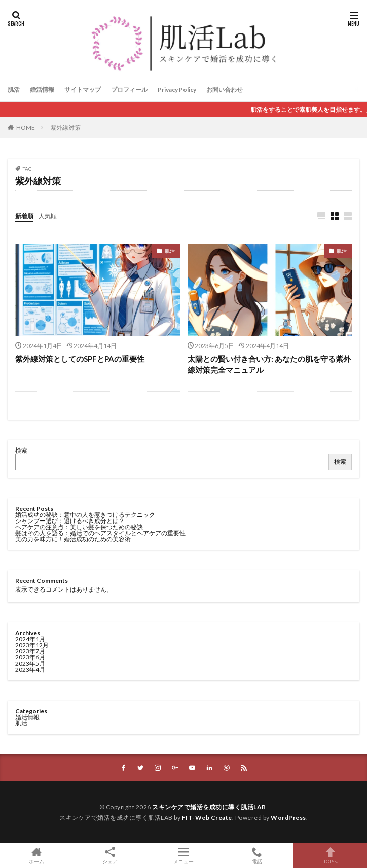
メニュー (184, 855)
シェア (110, 856)
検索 (21, 450)
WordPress (288, 818)
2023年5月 (30, 663)
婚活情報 (42, 90)
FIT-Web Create (207, 818)
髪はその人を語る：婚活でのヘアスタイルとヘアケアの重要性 (100, 533)
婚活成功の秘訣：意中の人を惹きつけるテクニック (85, 515)
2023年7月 (30, 651)
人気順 (48, 216)
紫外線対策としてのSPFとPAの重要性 (80, 359)
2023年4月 (30, 669)
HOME (26, 128)
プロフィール (129, 90)
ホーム (37, 855)
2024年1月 (30, 639)
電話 (257, 855)
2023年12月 (32, 645)
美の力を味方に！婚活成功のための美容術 (73, 539)
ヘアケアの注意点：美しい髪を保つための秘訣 (79, 527)
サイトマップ (83, 90)
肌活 (14, 90)
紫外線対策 (65, 128)
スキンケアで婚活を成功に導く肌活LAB (209, 807)
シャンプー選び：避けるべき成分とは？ (70, 521)
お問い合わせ (225, 90)
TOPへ (330, 855)
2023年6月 (30, 657)
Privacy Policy (177, 90)
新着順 (24, 216)
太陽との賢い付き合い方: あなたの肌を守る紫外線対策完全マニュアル (269, 364)
